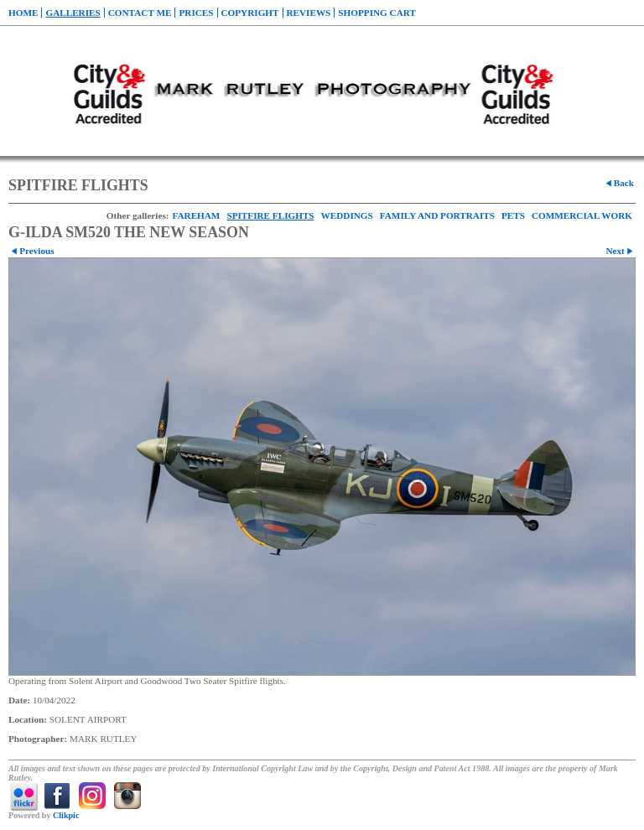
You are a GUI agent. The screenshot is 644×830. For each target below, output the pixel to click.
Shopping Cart (377, 13)
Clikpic (66, 815)
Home (23, 13)
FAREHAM (196, 215)
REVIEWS (309, 13)
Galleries (73, 13)
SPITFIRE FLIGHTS (270, 215)
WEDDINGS (347, 215)
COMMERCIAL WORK (582, 215)
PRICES (196, 13)
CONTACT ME (140, 13)
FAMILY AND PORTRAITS (437, 215)
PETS (513, 215)
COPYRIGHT (250, 13)
